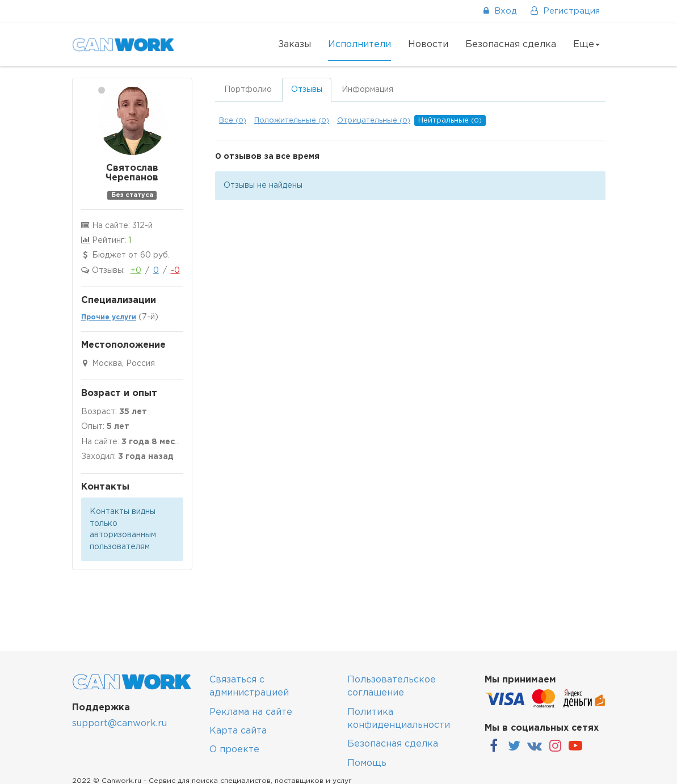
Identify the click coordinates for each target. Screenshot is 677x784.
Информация (367, 90)
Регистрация (565, 11)
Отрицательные (374, 121)
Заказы (295, 45)
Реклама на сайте (251, 712)
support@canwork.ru (119, 724)
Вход (500, 11)
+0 (136, 271)
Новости (428, 45)
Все (233, 121)
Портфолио (248, 90)
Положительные (292, 121)
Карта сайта (238, 731)
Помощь (367, 763)
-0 (175, 271)
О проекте (234, 750)
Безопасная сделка (511, 45)
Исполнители (359, 45)
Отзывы (307, 90)
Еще (586, 45)
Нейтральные (450, 121)
